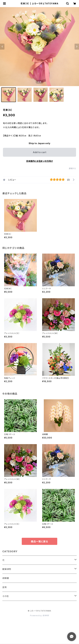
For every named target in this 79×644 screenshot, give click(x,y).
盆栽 (5, 587)
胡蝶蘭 (6, 578)
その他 (5, 596)
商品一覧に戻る (39, 541)
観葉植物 (7, 569)
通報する (72, 168)
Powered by (39, 616)
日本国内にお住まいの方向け (39, 161)
